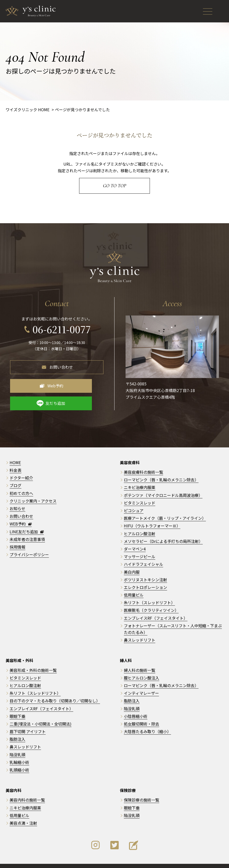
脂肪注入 (17, 729)
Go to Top (114, 186)
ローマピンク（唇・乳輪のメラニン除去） (161, 470)
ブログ (15, 476)
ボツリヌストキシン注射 (145, 570)
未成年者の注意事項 (27, 529)
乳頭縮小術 (19, 760)
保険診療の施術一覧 (142, 790)
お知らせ (17, 499)
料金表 (15, 460)
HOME (15, 453)
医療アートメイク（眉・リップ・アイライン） (165, 508)
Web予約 (36, 382)
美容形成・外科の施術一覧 (33, 660)
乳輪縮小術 (19, 752)
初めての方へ (21, 483)
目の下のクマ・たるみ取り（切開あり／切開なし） (55, 691)
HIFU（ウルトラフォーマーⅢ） (152, 516)
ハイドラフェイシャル (143, 554)
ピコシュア (134, 501)
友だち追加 (86, 382)
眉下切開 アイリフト (28, 722)
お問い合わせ (61, 364)
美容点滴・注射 (23, 813)
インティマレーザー (141, 683)
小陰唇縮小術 (136, 706)
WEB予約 (21, 514)
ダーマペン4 (135, 539)
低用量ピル (134, 585)
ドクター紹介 (21, 468)
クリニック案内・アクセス (33, 491)
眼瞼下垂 (17, 706)
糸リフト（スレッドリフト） (149, 593)
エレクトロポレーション (145, 578)
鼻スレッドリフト (140, 630)
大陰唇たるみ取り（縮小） (147, 722)
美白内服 (132, 562)
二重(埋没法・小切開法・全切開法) (41, 714)
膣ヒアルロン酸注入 (142, 668)
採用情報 (17, 537)
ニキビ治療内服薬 (140, 478)
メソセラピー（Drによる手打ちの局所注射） (163, 531)
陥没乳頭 (17, 745)
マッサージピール (140, 547)
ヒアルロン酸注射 (140, 524)
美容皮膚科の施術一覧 (143, 462)
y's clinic (116, 861)
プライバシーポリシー (29, 545)
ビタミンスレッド (140, 493)
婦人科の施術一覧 (140, 660)
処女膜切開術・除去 (142, 714)
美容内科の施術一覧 (27, 790)
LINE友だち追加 (27, 522)
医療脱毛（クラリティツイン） (151, 600)
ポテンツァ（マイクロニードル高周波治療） (163, 485)
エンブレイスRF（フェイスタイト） (156, 608)
